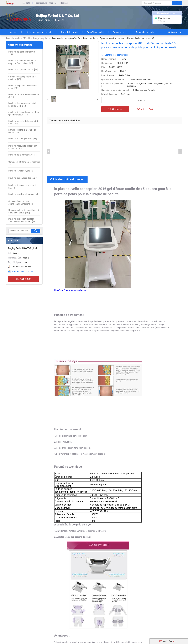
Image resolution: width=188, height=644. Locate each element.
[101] (23, 96)
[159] (24, 122)
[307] (22, 87)
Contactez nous (120, 32)
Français (173, 32)
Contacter (23, 279)
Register (64, 3)
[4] (21, 203)
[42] (22, 62)
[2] (23, 186)
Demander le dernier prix (116, 55)
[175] (24, 113)
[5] (24, 163)
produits (26, 3)
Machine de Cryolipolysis (36, 38)
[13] (22, 78)
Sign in (53, 3)
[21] (21, 171)
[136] (22, 131)
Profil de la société (70, 32)
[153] (22, 53)
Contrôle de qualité (96, 32)
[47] (23, 147)
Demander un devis (145, 32)
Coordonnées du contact (23, 272)
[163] (24, 211)
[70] (24, 194)
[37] (22, 220)
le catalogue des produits (39, 32)
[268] (22, 105)
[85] (23, 139)
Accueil (14, 32)
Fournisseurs (41, 3)
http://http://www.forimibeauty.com (70, 290)
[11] (23, 155)
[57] (23, 70)
